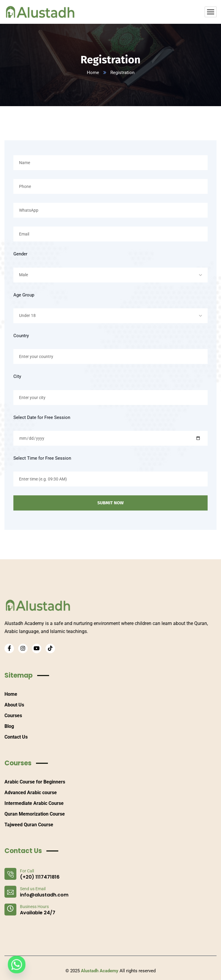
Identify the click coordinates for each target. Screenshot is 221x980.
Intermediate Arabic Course (34, 803)
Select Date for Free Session (42, 417)
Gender (20, 254)
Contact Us (16, 737)
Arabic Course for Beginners (35, 782)
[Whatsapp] (17, 965)
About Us (14, 705)
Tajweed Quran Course (29, 825)
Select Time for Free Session (42, 458)
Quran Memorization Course (35, 814)
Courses (13, 716)
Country (21, 336)
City (17, 376)
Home (93, 73)
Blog (9, 726)
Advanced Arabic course (31, 793)
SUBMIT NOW (110, 503)
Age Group (24, 295)
